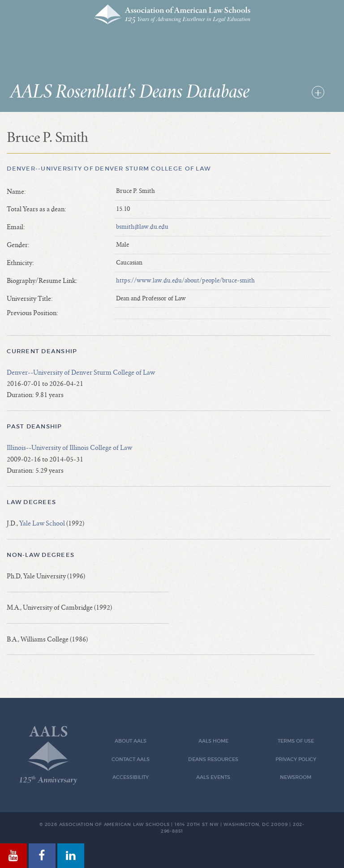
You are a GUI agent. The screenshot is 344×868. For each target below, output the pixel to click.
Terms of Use (296, 741)
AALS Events (213, 777)
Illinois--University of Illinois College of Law (69, 448)
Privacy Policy (296, 759)
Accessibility (131, 777)
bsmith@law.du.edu (142, 227)
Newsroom (296, 777)
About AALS (131, 741)
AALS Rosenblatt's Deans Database (130, 92)
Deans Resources (213, 759)
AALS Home (213, 741)
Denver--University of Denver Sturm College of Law (109, 169)
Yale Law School (42, 523)
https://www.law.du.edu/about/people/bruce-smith (185, 281)
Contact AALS (131, 759)
